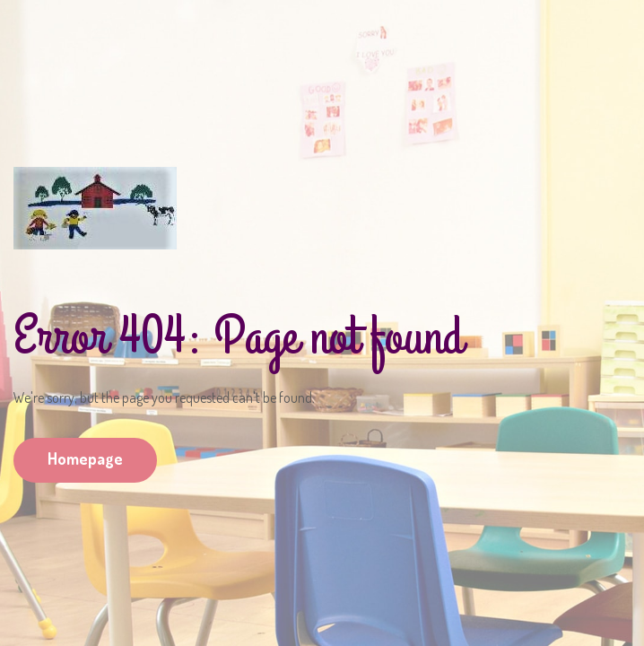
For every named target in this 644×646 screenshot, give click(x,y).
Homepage (85, 458)
